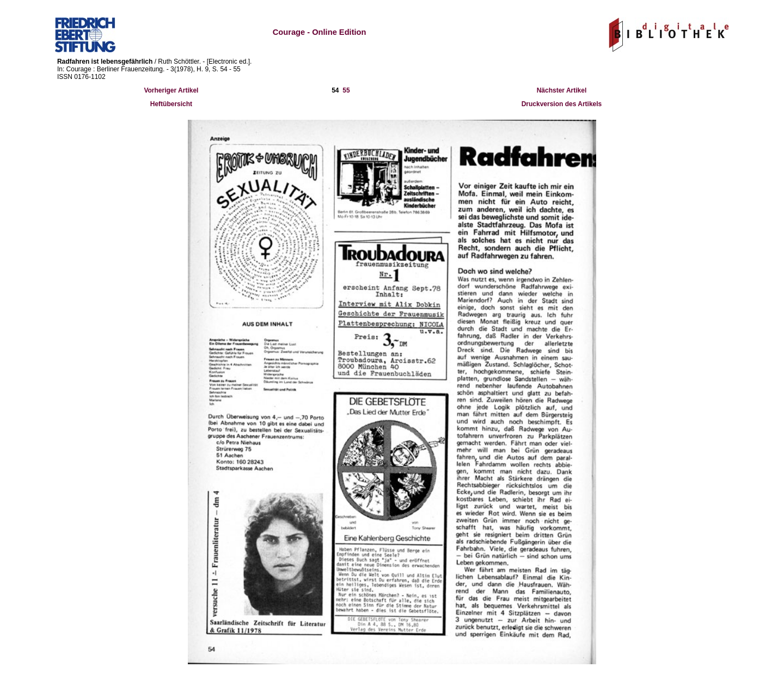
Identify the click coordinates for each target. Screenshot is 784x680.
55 (346, 90)
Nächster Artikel (562, 90)
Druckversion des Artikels (562, 104)
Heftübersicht (171, 104)
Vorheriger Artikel (171, 90)
